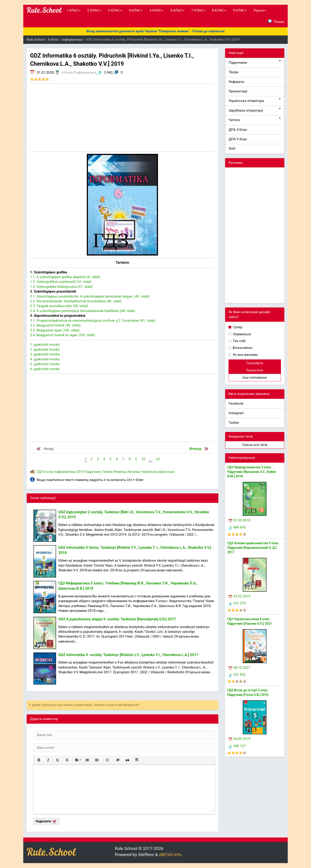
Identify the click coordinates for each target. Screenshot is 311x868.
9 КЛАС (240, 10)
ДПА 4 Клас (238, 130)
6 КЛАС (177, 10)
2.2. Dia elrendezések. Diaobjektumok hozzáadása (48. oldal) (76, 301)
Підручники (255, 62)
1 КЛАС (73, 10)
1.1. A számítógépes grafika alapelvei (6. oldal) (65, 277)
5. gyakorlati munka (45, 364)
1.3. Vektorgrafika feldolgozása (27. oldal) (61, 287)
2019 (80, 472)
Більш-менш (242, 348)
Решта (260, 10)
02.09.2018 (239, 520)
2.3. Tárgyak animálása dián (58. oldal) (59, 306)
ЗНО (232, 149)
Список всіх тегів (255, 445)
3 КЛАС (115, 10)
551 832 (237, 675)
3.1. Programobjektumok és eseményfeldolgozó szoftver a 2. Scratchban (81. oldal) (93, 321)
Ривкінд (120, 472)
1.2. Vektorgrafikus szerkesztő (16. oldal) (61, 282)
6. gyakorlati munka (45, 369)
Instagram (236, 413)
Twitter (234, 423)
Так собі (239, 341)
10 (143, 459)
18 (158, 459)
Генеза (107, 472)
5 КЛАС (157, 10)
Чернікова (150, 472)
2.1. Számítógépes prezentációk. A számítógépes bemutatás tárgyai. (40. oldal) (90, 296)
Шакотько (167, 472)
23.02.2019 (239, 596)
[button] (39, 760)
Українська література (255, 101)
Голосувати (255, 363)
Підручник (93, 472)
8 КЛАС (219, 10)
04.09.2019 (239, 739)
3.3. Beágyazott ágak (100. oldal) (55, 330)
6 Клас (67, 73)
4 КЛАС (136, 10)
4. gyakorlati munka (45, 359)
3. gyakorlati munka (45, 354)
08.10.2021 (239, 668)
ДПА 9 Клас (238, 139)
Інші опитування (255, 378)
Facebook (236, 404)
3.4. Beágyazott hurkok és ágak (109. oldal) (62, 335)
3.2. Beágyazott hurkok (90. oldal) (55, 325)
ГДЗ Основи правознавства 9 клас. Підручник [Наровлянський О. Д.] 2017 (253, 548)
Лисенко (134, 472)
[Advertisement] (123, 117)
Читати (255, 120)
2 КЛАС (94, 10)
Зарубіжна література (255, 110)
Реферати (237, 82)
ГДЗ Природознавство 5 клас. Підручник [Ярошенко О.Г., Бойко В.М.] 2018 (252, 472)
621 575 (237, 603)
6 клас (49, 472)
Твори (233, 72)
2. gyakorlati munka (45, 350)
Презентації (238, 91)
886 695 (237, 527)
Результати (255, 370)
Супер (237, 327)
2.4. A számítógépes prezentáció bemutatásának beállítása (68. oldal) (83, 311)
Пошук (276, 21)
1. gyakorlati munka (45, 345)
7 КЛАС (198, 10)
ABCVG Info (170, 855)
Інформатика (86, 73)
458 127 (237, 746)
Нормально (242, 334)
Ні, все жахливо (245, 355)
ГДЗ (40, 472)
